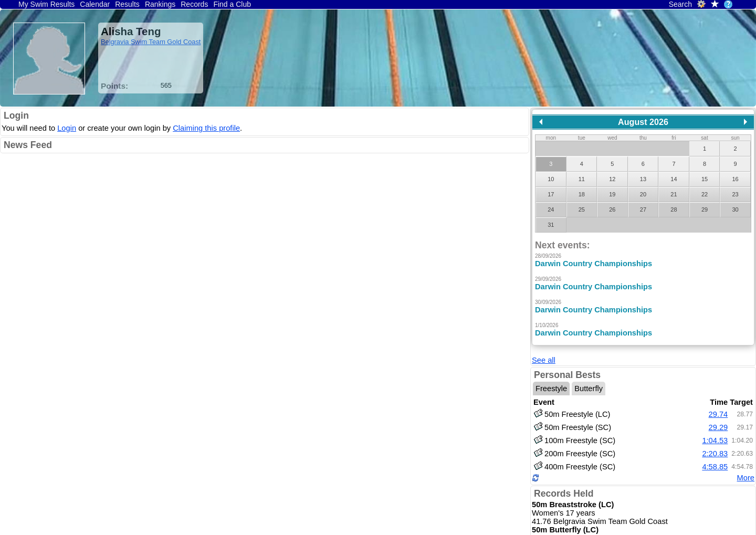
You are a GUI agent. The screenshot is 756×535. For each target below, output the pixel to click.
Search (680, 4)
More (746, 460)
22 (705, 194)
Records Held (564, 476)
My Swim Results (46, 4)
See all (544, 343)
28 (674, 209)
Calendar (95, 4)
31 (551, 225)
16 (735, 179)
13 (643, 179)
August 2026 (643, 122)
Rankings (160, 4)
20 (643, 194)
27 (643, 209)
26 (612, 209)
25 (582, 209)
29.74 (718, 396)
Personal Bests (567, 358)
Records (194, 4)
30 (735, 209)
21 (674, 194)
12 (612, 179)
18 (582, 194)
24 (551, 209)
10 (551, 179)
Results (127, 4)
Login (16, 116)
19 (612, 194)
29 (705, 209)
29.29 (718, 410)
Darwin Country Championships (594, 264)
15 (705, 179)
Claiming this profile (206, 128)
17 (551, 194)
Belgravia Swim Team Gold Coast (151, 42)
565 (166, 85)
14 (674, 179)
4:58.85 (715, 449)
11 (582, 179)
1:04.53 (715, 423)
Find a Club (232, 4)
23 (735, 194)
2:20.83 (715, 436)
